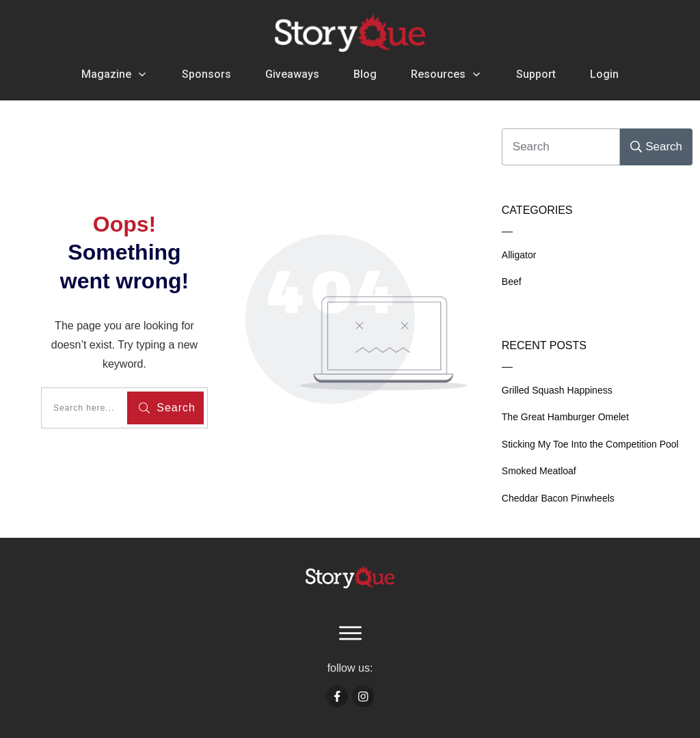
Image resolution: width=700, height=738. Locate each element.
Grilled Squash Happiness (557, 390)
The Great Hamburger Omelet (565, 417)
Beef (512, 282)
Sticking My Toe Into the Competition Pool (590, 444)
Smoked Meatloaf (539, 471)
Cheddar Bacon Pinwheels (558, 498)
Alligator (519, 255)
